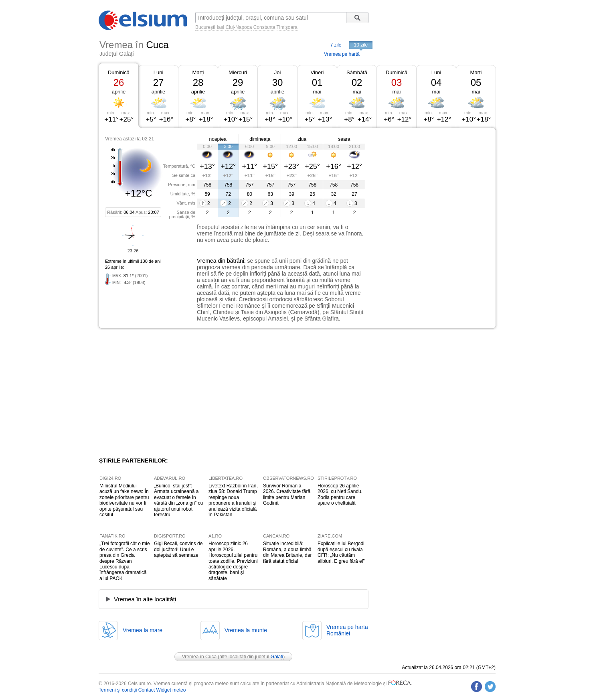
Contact (147, 690)
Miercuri (238, 72)
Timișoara (287, 27)
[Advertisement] (431, 188)
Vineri (317, 72)
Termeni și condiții (118, 690)
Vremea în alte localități (145, 599)
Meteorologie (368, 684)
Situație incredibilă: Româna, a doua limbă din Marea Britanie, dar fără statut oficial (287, 552)
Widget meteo (171, 690)
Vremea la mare (143, 630)
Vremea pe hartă (342, 54)
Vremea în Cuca (199, 657)
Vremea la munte (246, 630)
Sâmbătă (357, 72)
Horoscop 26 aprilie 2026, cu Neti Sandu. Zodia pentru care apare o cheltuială (340, 494)
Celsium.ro (139, 684)
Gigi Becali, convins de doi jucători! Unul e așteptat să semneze (178, 549)
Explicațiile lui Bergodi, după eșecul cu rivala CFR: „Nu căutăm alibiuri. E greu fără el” (342, 552)
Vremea (207, 261)
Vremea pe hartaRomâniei (347, 630)
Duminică (119, 72)
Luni (159, 72)
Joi (278, 72)
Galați (277, 657)
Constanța (264, 27)
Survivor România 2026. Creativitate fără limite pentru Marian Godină (287, 494)
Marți (198, 72)
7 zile (336, 45)
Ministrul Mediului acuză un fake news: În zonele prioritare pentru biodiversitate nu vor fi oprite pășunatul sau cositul (124, 500)
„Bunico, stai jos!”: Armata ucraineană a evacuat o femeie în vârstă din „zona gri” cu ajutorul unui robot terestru (178, 500)
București (205, 27)
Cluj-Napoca (239, 27)
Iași (220, 27)
